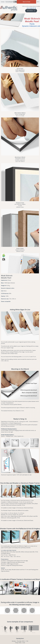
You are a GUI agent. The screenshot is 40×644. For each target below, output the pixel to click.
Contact (3, 2)
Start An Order (27, 2)
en (38, 2)
